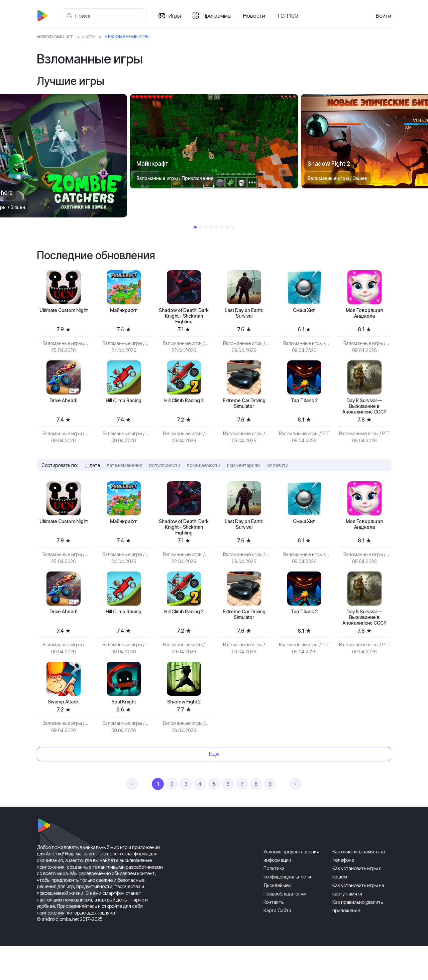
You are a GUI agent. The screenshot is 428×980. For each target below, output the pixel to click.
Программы (220, 16)
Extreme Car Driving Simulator (244, 409)
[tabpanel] (214, 141)
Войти (384, 16)
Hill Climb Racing (124, 406)
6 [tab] (222, 227)
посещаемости (204, 481)
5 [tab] (217, 227)
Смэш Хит (304, 311)
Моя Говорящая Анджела (364, 314)
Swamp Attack (64, 735)
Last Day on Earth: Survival (244, 314)
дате (95, 481)
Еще (214, 788)
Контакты (274, 936)
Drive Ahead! (63, 406)
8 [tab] (233, 227)
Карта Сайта (277, 944)
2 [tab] (201, 227)
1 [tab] (195, 227)
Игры (177, 16)
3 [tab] (206, 227)
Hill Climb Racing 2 (184, 406)
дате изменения (125, 481)
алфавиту (278, 481)
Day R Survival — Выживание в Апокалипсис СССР (364, 417)
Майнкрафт (124, 311)
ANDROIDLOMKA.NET (58, 37)
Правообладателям (285, 928)
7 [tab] (227, 227)
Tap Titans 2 (304, 406)
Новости (257, 16)
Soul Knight (124, 735)
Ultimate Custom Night (64, 314)
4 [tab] (211, 227)
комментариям (244, 481)
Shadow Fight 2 (184, 735)
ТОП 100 (290, 16)
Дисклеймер (277, 919)
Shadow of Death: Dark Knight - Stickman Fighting (184, 318)
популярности (165, 481)
